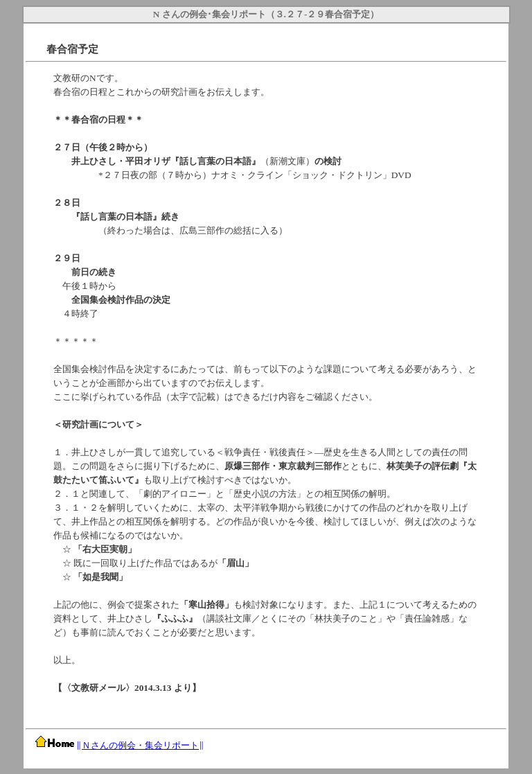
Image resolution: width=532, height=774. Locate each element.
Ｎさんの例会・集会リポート (140, 745)
